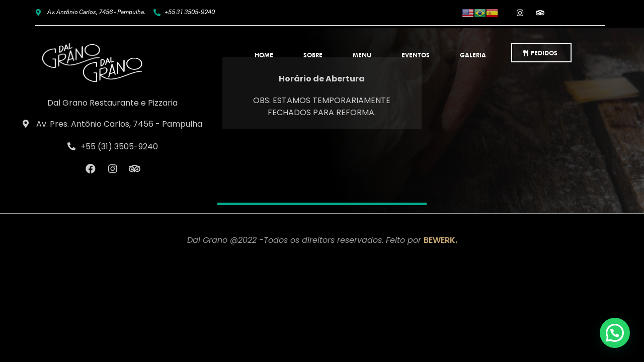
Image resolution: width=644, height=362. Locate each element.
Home (264, 55)
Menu (362, 55)
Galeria (473, 55)
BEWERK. (440, 240)
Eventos (416, 55)
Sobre (313, 55)
